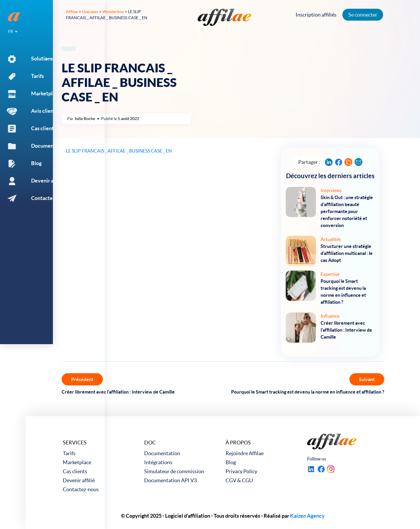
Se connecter (365, 15)
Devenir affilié (79, 480)
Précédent (82, 379)
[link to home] (225, 17)
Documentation (162, 453)
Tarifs (69, 453)
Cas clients (75, 471)
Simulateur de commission (174, 471)
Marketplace (77, 462)
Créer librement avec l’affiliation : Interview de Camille (118, 392)
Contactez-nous (81, 489)
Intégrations (158, 462)
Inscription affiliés (318, 15)
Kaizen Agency (307, 516)
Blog (231, 462)
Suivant (367, 379)
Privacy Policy (241, 471)
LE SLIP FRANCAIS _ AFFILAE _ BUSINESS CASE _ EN (119, 151)
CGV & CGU (239, 480)
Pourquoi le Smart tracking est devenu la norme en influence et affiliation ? (308, 392)
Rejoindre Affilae (245, 453)
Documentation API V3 (170, 480)
